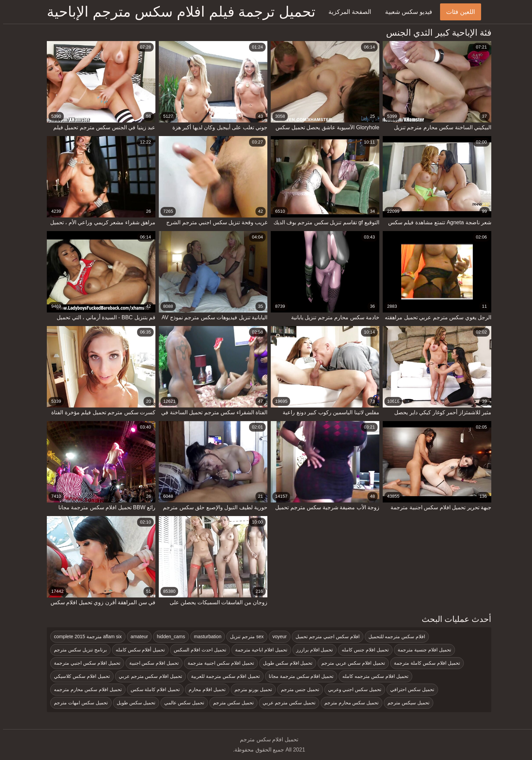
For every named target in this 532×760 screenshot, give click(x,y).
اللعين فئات (458, 12)
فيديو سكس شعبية (406, 12)
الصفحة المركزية (347, 12)
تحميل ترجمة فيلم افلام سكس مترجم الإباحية (178, 12)
